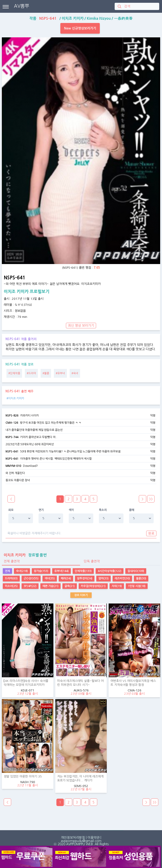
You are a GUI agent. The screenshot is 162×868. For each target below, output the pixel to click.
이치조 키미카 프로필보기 (27, 292)
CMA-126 (12, 423)
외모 (11, 510)
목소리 (103, 510)
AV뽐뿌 (22, 6)
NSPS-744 (12, 437)
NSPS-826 (12, 416)
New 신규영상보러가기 (80, 28)
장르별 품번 (24, 555)
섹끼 (71, 510)
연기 (41, 510)
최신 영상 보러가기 (81, 326)
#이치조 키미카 (15, 398)
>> (151, 499)
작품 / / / (81, 18)
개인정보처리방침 (73, 838)
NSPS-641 (12, 452)
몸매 (132, 510)
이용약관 (94, 838)
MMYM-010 (13, 466)
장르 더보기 (81, 595)
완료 (151, 533)
